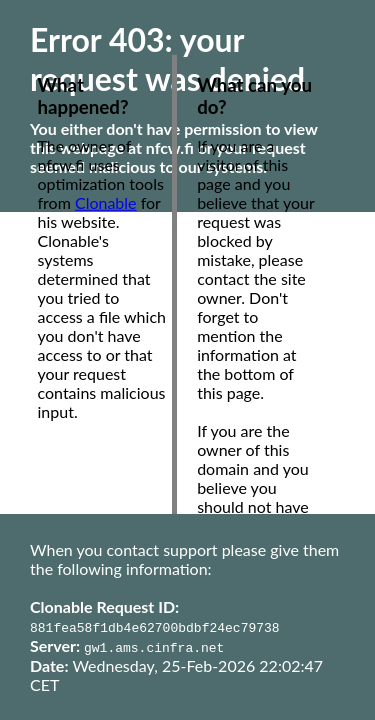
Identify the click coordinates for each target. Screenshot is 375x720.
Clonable (106, 202)
